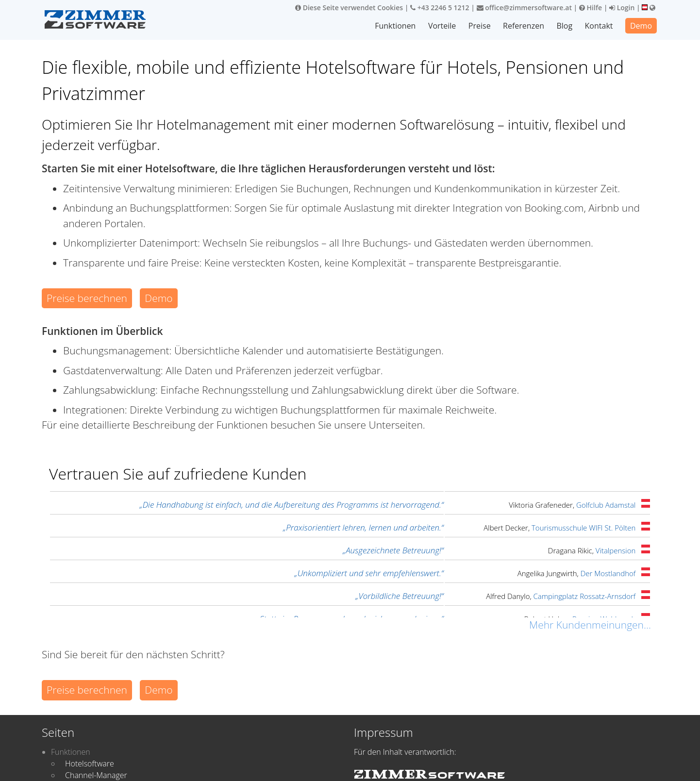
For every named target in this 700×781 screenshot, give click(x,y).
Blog (565, 26)
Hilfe (591, 8)
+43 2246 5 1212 (440, 8)
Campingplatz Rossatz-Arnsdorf (585, 596)
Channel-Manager (96, 775)
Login (622, 8)
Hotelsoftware (90, 764)
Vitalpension (616, 550)
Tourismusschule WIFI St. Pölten (583, 528)
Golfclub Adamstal (606, 505)
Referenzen (524, 26)
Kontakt (599, 26)
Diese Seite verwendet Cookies (349, 8)
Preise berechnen (87, 298)
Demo (641, 26)
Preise (480, 26)
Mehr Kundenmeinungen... (590, 625)
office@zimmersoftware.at (524, 8)
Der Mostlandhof (608, 573)
